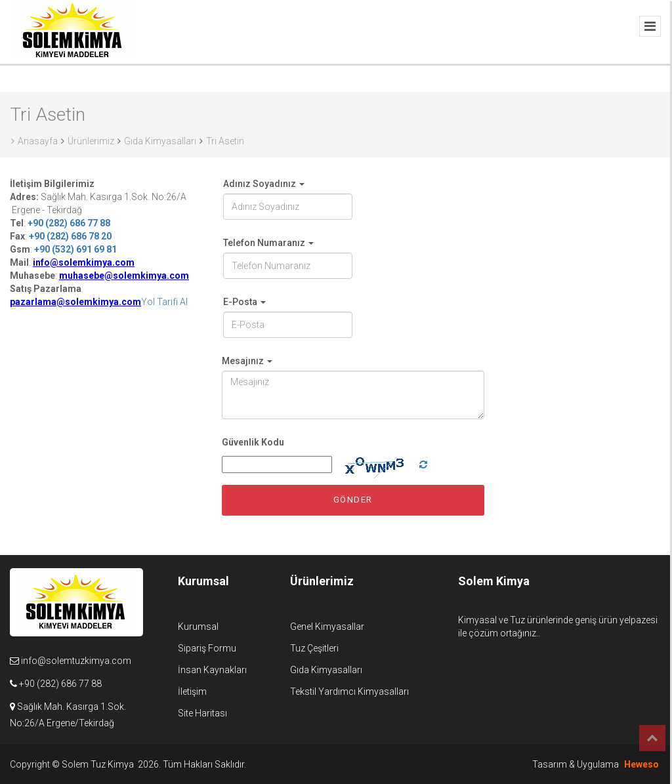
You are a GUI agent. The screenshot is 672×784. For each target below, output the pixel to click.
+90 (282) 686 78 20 (70, 236)
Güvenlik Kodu (253, 442)
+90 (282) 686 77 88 (69, 223)
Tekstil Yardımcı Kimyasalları (349, 691)
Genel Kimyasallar (327, 627)
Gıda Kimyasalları (160, 141)
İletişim (192, 691)
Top (652, 738)
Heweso (641, 764)
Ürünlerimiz (91, 141)
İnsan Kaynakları (212, 670)
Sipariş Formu (207, 648)
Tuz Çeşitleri (314, 648)
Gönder (353, 500)
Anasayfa (34, 141)
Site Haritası (202, 713)
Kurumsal (198, 627)
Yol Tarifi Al (164, 302)
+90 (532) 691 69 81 (75, 249)
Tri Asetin (225, 141)
